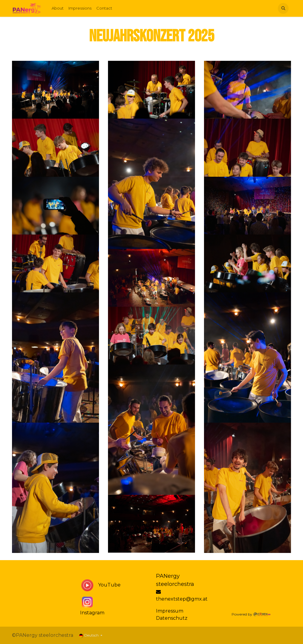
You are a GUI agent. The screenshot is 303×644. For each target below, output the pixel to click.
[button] (283, 8)
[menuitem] (58, 8)
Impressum (170, 611)
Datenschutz (172, 618)
